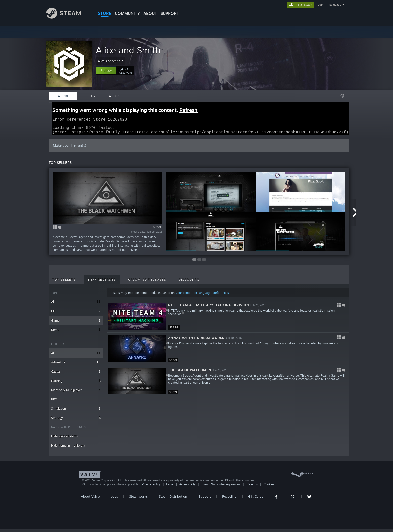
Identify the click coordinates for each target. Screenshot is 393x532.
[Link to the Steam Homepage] (68, 17)
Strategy (76, 421)
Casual (76, 375)
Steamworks (138, 499)
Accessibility (187, 487)
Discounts (189, 283)
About (150, 13)
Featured (63, 96)
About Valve (90, 499)
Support (205, 499)
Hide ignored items (65, 439)
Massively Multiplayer (76, 393)
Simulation (76, 412)
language (335, 5)
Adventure (76, 365)
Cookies (269, 487)
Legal (170, 487)
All (76, 305)
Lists (90, 96)
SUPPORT (170, 13)
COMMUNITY (127, 13)
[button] (106, 71)
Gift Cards (256, 499)
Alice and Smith (128, 50)
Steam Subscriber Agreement (221, 487)
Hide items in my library (68, 448)
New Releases (102, 283)
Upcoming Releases (147, 283)
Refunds (252, 487)
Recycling (229, 499)
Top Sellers (64, 283)
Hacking (76, 384)
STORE (105, 13)
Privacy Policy (151, 487)
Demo (76, 333)
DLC (76, 314)
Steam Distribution (173, 499)
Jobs (114, 499)
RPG (76, 402)
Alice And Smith (111, 61)
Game (76, 323)
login (320, 5)
